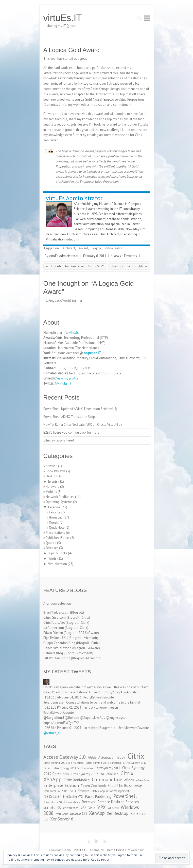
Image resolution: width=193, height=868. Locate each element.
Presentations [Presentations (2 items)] (72, 802)
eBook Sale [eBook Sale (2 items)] (142, 780)
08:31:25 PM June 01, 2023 (63, 707)
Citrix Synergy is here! (59, 440)
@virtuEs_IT (63, 383)
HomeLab (56, 517)
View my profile (67, 378)
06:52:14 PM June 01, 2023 (63, 728)
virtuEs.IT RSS (104, 841)
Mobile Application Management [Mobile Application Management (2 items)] (110, 791)
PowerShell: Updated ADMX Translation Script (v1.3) (80, 409)
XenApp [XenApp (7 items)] (97, 813)
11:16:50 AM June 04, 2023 (63, 697)
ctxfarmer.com (54, 628)
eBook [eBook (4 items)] (129, 780)
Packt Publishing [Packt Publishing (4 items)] (98, 796)
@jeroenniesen (54, 702)
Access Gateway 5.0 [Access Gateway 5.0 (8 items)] (65, 757)
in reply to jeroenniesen (101, 707)
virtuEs (74, 333)
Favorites (130, 256)
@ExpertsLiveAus (92, 718)
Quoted (51, 543)
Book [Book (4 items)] (121, 757)
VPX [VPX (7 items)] (102, 807)
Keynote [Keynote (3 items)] (84, 791)
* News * (117, 256)
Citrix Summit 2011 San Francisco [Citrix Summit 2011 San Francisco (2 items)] (63, 763)
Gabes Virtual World (57, 648)
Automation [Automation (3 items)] (107, 758)
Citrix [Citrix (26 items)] (136, 756)
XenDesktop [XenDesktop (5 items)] (118, 813)
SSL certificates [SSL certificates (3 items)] (68, 808)
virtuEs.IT (63, 18)
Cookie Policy (100, 859)
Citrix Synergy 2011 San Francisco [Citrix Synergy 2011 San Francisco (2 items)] (73, 768)
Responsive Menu (147, 18)
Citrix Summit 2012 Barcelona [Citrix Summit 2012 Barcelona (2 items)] (103, 763)
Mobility (51, 492)
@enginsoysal (116, 718)
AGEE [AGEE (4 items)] (92, 757)
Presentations (55, 533)
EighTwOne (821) (56, 638)
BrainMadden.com (56, 612)
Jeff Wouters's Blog (57, 658)
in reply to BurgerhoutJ (100, 728)
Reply (87, 697)
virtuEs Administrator (74, 198)
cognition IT (92, 353)
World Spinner (72, 301)
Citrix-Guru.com (55, 618)
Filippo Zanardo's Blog (59, 643)
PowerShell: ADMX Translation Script (70, 417)
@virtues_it (51, 733)
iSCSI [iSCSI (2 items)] (73, 791)
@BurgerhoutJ (54, 718)
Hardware (52, 487)
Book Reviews (56, 471)
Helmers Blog (53, 653)
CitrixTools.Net (54, 623)
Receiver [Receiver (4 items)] (89, 802)
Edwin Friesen (53, 633)
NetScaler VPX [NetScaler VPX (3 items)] (73, 797)
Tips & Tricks (58, 553)
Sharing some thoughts (129, 266)
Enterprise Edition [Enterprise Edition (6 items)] (61, 785)
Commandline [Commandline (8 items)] (107, 779)
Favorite (108, 697)
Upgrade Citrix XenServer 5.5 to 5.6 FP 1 (75, 266)
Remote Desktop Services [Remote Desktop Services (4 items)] (118, 802)
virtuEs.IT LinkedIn (97, 841)
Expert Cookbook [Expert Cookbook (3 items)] (93, 786)
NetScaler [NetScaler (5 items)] (52, 796)
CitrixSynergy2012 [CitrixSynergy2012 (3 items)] (107, 768)
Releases (52, 548)
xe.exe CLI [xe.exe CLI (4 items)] (78, 813)
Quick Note (57, 528)
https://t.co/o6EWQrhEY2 (61, 723)
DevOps (51, 476)
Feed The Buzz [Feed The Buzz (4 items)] (120, 786)
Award (83, 248)
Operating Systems (59, 502)
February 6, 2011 (95, 256)
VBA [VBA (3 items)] (84, 808)
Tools (52, 559)
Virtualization (114, 248)
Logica (96, 248)
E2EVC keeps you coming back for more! (72, 432)
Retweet (97, 697)
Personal (55, 507)
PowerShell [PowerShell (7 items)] (125, 796)
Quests (54, 522)
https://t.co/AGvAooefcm (122, 692)
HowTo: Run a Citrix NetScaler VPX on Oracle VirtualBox (83, 425)
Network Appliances (60, 497)
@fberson (94, 687)
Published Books (58, 538)
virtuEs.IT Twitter (89, 841)
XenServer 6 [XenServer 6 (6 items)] (62, 819)
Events (53, 482)
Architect (69, 248)
